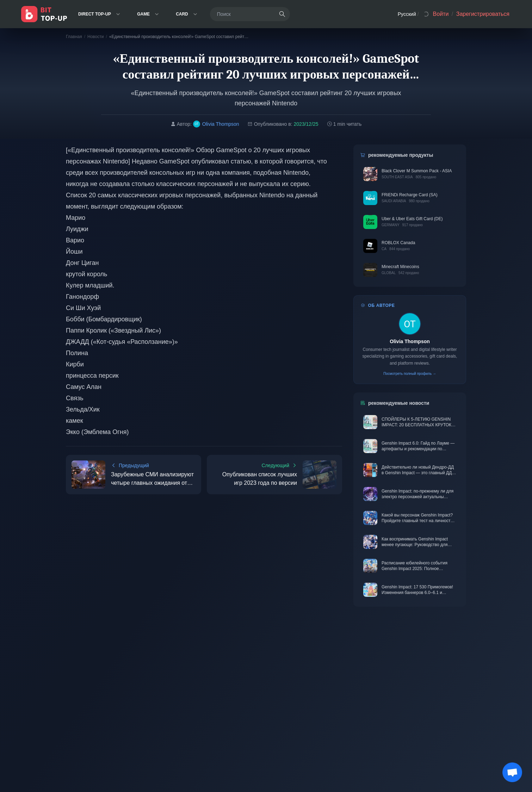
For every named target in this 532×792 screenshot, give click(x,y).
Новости (95, 37)
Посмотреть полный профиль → (410, 374)
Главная (74, 37)
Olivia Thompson (410, 341)
